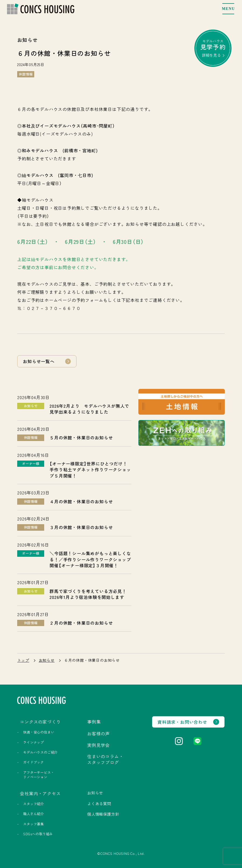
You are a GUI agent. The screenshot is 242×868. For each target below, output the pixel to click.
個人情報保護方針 (103, 814)
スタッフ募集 (34, 824)
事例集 (94, 722)
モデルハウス (213, 48)
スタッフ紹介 (34, 804)
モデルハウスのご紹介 (40, 752)
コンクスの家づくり (40, 722)
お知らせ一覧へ (39, 361)
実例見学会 (99, 745)
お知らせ (47, 660)
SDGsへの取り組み (38, 834)
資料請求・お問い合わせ (182, 722)
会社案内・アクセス (40, 793)
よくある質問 (99, 804)
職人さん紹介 (34, 814)
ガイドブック (34, 762)
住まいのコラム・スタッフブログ (105, 759)
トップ (23, 660)
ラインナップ (34, 742)
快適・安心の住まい (39, 732)
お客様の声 (99, 733)
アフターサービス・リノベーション (39, 775)
